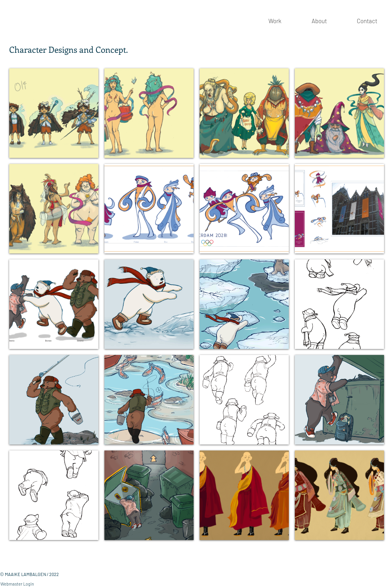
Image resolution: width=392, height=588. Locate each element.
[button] (54, 113)
